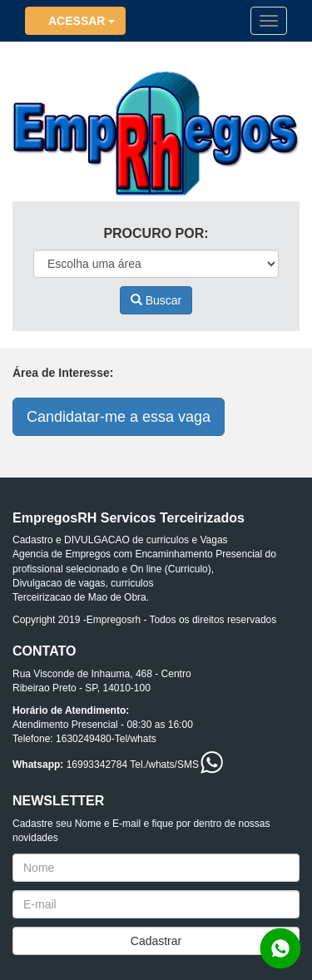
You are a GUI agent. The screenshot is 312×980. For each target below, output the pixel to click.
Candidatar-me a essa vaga (119, 417)
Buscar (156, 300)
